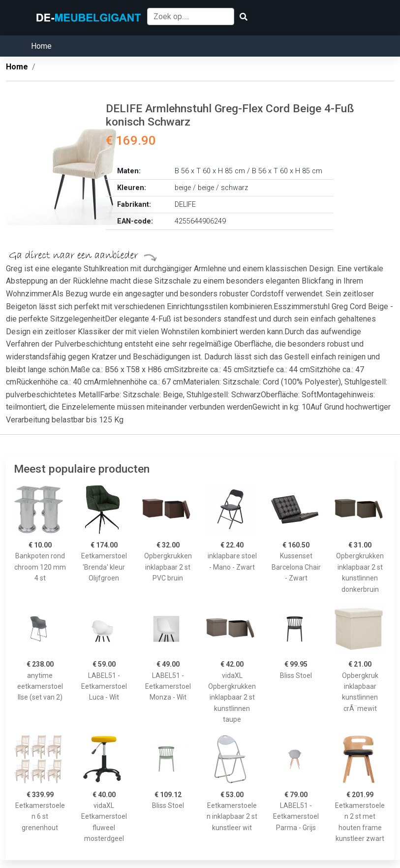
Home (41, 46)
